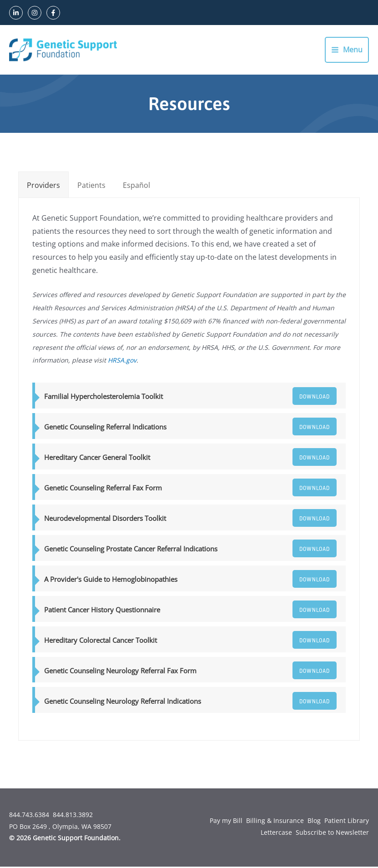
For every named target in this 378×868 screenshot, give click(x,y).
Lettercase (276, 834)
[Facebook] (53, 13)
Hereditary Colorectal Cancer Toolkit (101, 641)
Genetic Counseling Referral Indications (105, 428)
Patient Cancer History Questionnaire (102, 611)
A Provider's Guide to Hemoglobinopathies (111, 580)
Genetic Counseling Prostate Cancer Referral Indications (131, 550)
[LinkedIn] (16, 13)
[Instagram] (35, 13)
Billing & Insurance (275, 822)
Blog (314, 822)
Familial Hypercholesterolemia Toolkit (103, 398)
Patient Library (347, 822)
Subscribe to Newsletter (332, 834)
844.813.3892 (73, 816)
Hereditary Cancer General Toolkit (97, 459)
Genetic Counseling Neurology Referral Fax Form (120, 672)
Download (311, 398)
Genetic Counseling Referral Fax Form (103, 489)
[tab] (43, 186)
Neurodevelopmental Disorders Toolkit (105, 520)
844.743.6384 (29, 816)
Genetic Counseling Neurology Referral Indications (123, 702)
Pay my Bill (226, 822)
